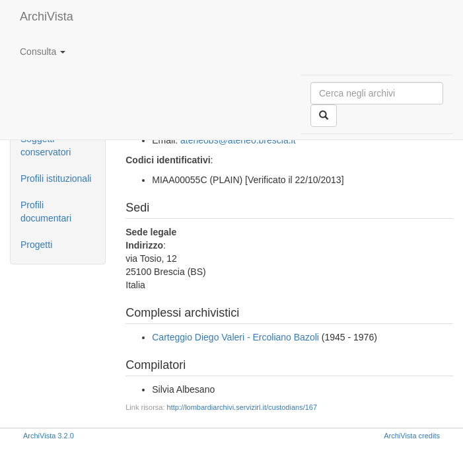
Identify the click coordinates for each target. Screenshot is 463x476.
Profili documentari (46, 212)
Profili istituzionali (56, 178)
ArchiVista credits (412, 436)
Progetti (36, 245)
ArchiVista (47, 17)
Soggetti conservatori (46, 145)
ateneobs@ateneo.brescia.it (238, 140)
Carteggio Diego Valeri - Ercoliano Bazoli (235, 337)
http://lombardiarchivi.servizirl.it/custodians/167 (242, 407)
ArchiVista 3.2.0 (49, 436)
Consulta (43, 52)
